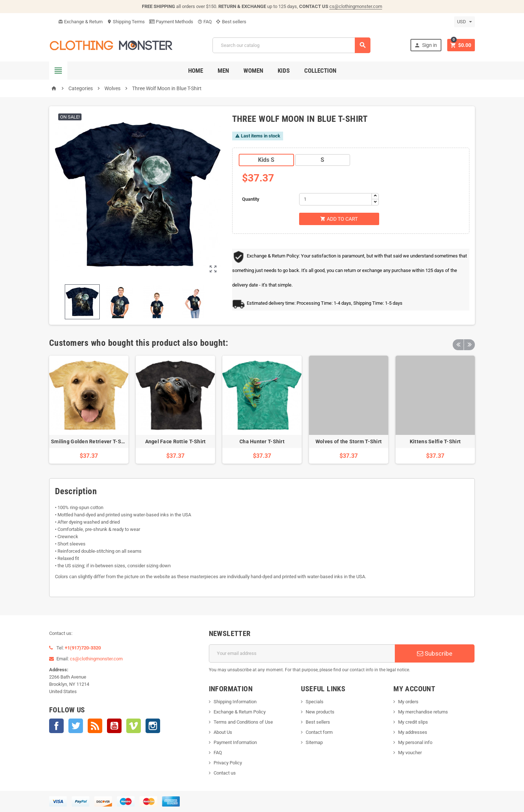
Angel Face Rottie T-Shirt (176, 441)
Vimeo (134, 726)
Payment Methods (171, 22)
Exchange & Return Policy (240, 712)
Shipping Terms (126, 22)
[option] (89, 410)
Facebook (56, 726)
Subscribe (435, 653)
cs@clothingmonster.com (356, 6)
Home (196, 71)
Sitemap (314, 742)
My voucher (410, 753)
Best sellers (231, 22)
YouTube (114, 726)
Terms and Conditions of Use (243, 722)
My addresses (413, 732)
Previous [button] (458, 343)
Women (253, 71)
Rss (95, 726)
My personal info (415, 742)
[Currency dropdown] (465, 22)
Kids (284, 71)
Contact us (225, 773)
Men (223, 71)
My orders (408, 702)
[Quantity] (336, 199)
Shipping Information (235, 702)
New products (320, 712)
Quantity (251, 199)
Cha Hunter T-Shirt (262, 441)
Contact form (319, 732)
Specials (315, 702)
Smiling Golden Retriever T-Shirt (90, 441)
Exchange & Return (80, 22)
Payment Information (235, 742)
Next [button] (469, 343)
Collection (320, 71)
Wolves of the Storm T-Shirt (349, 441)
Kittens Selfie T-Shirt (435, 441)
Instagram (153, 726)
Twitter (76, 726)
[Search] (291, 45)
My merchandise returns (423, 712)
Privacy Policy (228, 763)
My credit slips (413, 722)
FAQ (205, 22)
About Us (223, 732)
